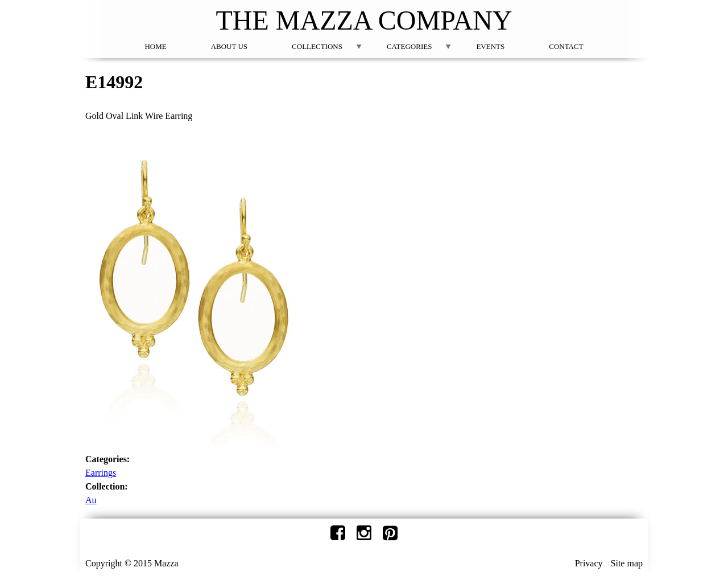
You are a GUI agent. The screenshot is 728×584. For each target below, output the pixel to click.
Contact (566, 46)
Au (91, 500)
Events (490, 46)
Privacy (589, 563)
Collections (317, 46)
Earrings (101, 473)
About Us (229, 46)
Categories (409, 46)
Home (155, 46)
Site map (627, 563)
